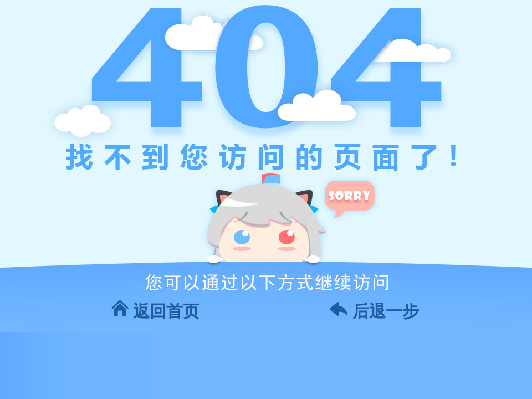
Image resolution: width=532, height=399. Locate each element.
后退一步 (386, 311)
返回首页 (166, 311)
